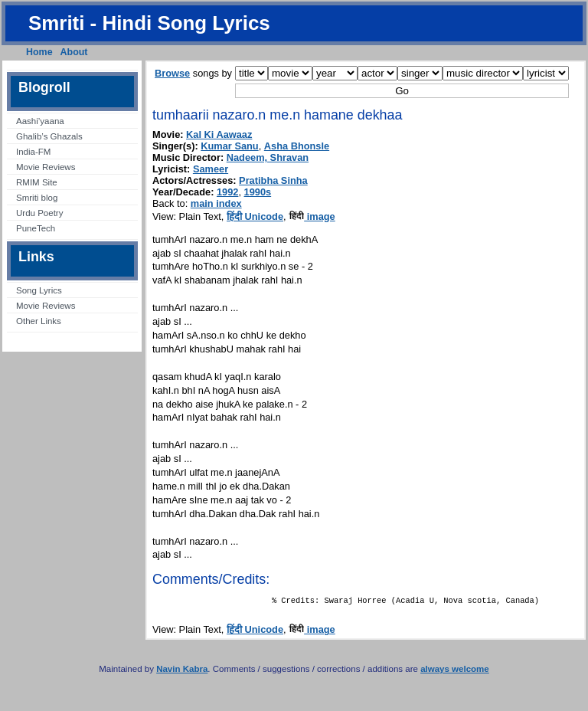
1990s (258, 192)
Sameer (211, 169)
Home (39, 52)
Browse (172, 73)
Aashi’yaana (40, 121)
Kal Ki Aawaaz (219, 134)
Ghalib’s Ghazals (49, 136)
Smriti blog (37, 198)
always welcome (455, 672)
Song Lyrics (39, 290)
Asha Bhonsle (297, 146)
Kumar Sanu (229, 146)
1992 (227, 192)
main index (216, 203)
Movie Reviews (46, 167)
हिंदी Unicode (255, 216)
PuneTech (36, 228)
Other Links (39, 321)
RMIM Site (37, 182)
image (312, 216)
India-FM (33, 152)
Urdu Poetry (39, 213)
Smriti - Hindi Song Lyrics (149, 23)
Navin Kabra (182, 672)
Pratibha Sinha (273, 180)
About (74, 52)
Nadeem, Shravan (268, 157)
